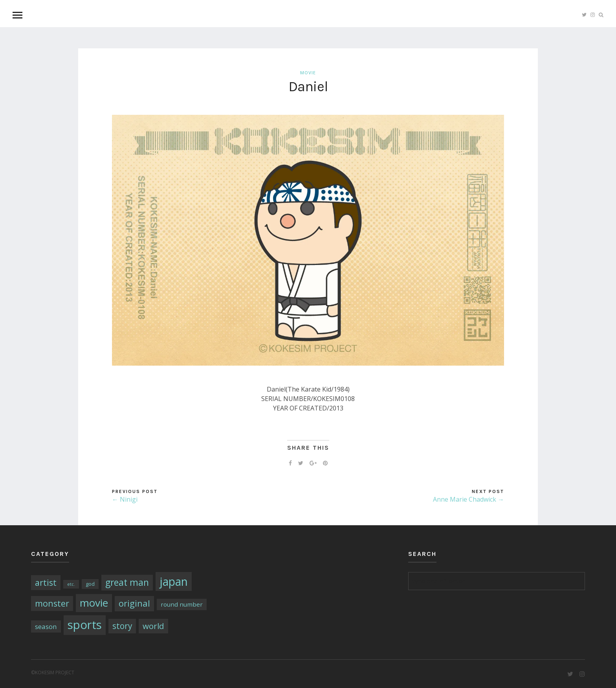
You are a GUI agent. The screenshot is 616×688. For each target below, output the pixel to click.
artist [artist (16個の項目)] (46, 582)
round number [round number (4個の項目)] (182, 604)
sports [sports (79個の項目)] (85, 625)
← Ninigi (125, 499)
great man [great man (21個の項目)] (127, 582)
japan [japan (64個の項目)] (174, 581)
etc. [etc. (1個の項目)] (71, 584)
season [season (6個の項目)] (46, 626)
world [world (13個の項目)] (153, 626)
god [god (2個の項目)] (90, 584)
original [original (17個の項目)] (134, 603)
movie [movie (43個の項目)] (94, 603)
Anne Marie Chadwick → (468, 499)
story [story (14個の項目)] (122, 626)
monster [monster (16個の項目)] (52, 603)
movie (308, 73)
